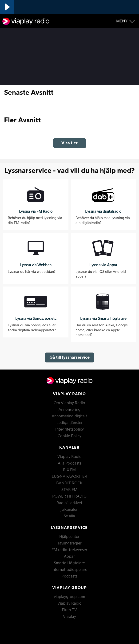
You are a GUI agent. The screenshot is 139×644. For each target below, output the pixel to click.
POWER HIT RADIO (69, 496)
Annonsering (69, 410)
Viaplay (69, 617)
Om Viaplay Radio (69, 403)
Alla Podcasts (69, 463)
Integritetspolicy (69, 429)
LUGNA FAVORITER (69, 477)
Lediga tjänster (69, 423)
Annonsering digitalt (69, 416)
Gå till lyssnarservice (69, 357)
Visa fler (69, 143)
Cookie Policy (69, 436)
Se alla (69, 516)
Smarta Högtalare (69, 563)
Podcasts (69, 576)
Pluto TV (69, 610)
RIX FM (69, 470)
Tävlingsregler (69, 543)
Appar (69, 557)
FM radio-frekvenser (69, 550)
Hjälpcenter (69, 537)
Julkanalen (69, 510)
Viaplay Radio (69, 457)
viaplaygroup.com (69, 597)
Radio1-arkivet (69, 503)
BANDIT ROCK (69, 483)
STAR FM (69, 490)
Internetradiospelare (69, 570)
